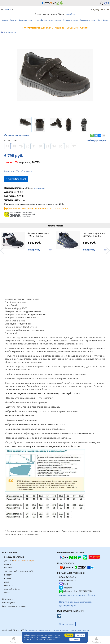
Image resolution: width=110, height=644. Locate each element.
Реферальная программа (14, 606)
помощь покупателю (14, 557)
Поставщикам (9, 603)
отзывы (8, 578)
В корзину (34, 250)
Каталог (14, 20)
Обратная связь (66, 624)
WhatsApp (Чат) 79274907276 (76, 591)
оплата (8, 564)
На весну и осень (71, 20)
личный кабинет (12, 589)
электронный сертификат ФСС (19, 571)
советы (8, 593)
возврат (8, 568)
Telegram (66, 588)
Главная (5, 20)
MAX (64, 584)
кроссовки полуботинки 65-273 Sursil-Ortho (94, 235)
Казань (7, 10)
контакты (9, 585)
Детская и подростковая (51, 20)
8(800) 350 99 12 (67, 581)
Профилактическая (88, 20)
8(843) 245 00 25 (101, 10)
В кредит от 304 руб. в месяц (18, 171)
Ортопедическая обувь (29, 20)
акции (7, 582)
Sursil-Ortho (103, 20)
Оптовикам (8, 599)
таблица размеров (96, 140)
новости (8, 575)
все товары (40, 188)
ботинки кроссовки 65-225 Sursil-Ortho (38, 235)
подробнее (70, 14)
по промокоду (18, 162)
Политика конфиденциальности (43, 639)
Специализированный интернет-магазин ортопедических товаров (57, 630)
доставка (19, 560)
